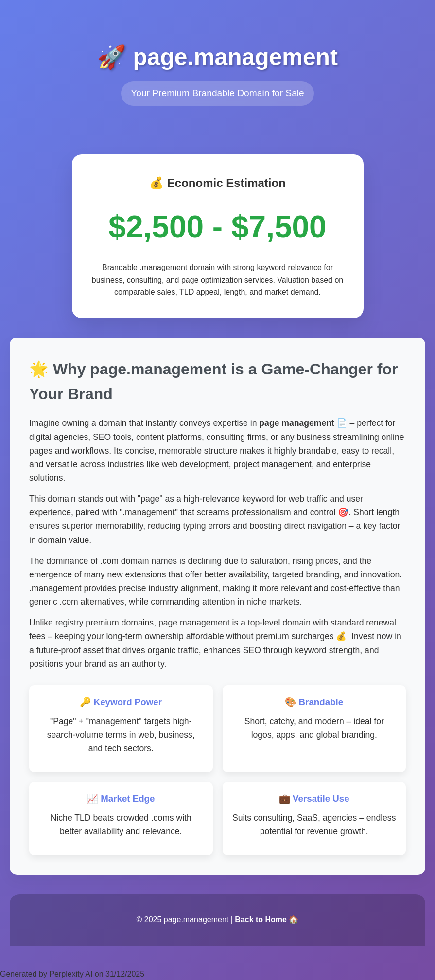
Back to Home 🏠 (267, 920)
